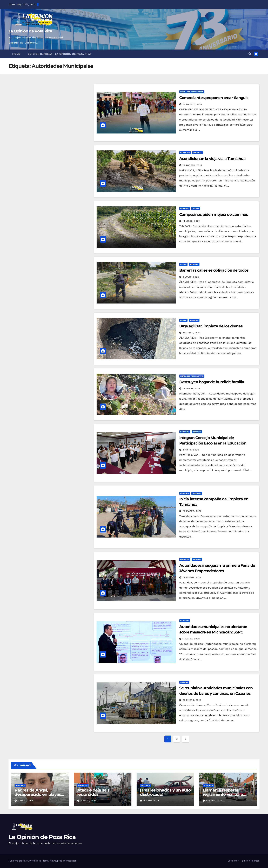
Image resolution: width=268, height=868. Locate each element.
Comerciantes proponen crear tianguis (214, 98)
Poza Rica (185, 432)
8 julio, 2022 (191, 277)
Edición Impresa (251, 861)
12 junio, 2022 (191, 389)
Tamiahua (197, 493)
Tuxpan (196, 209)
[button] (250, 54)
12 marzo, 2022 (192, 577)
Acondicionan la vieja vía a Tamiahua (212, 159)
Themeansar (69, 861)
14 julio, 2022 (191, 221)
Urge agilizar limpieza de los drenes (211, 326)
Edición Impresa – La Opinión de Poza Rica (60, 54)
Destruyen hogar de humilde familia (212, 382)
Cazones (184, 682)
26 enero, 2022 (192, 700)
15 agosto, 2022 (193, 165)
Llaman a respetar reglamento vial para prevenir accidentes (223, 794)
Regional (197, 153)
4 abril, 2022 (191, 450)
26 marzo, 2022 (192, 511)
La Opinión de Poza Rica (30, 31)
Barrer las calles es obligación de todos (214, 270)
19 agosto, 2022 (193, 104)
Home (16, 54)
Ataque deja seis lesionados (93, 792)
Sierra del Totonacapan (192, 92)
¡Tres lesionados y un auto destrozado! (165, 792)
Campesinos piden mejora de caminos (214, 214)
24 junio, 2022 (192, 333)
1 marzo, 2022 (191, 639)
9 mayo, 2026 (26, 801)
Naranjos (185, 153)
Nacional (185, 621)
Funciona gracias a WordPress (25, 861)
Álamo (183, 264)
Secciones (233, 861)
